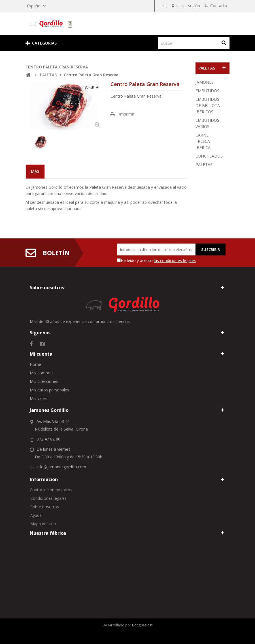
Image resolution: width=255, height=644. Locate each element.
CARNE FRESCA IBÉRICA (203, 141)
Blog (162, 5)
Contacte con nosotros (51, 490)
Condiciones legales (48, 498)
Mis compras (42, 373)
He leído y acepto (158, 260)
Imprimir (127, 114)
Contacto (218, 6)
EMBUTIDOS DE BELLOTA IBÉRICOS (208, 105)
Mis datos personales (49, 390)
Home (35, 364)
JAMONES (205, 82)
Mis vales (38, 398)
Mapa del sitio (43, 524)
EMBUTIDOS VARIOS (207, 123)
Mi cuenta (41, 354)
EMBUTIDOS (207, 91)
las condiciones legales (175, 260)
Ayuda (36, 515)
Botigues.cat (142, 625)
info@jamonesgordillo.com (61, 467)
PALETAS (204, 164)
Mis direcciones (44, 381)
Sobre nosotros (45, 507)
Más (35, 171)
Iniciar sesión (188, 6)
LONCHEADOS (209, 156)
